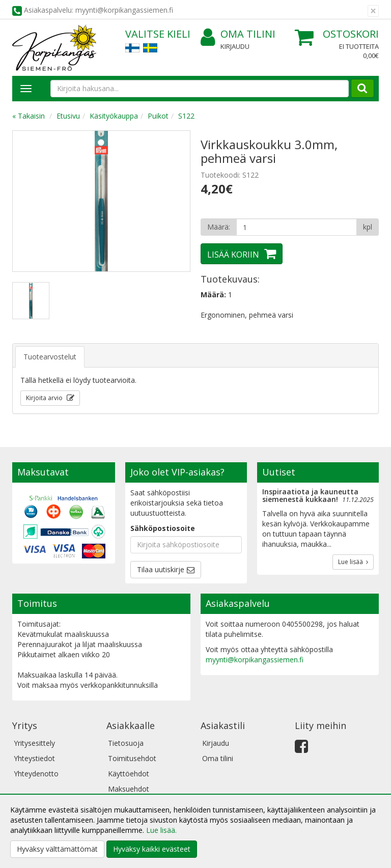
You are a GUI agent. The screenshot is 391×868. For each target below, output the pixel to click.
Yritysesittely (34, 743)
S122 (186, 116)
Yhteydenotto (36, 774)
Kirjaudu (235, 46)
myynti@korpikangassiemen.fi (255, 660)
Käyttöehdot (129, 774)
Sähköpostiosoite (163, 528)
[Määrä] (297, 227)
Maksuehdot (129, 789)
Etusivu (68, 116)
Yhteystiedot (34, 758)
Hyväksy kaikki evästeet (152, 849)
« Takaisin (29, 116)
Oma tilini (238, 34)
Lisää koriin (233, 255)
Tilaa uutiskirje (161, 569)
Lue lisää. (161, 830)
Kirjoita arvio (45, 398)
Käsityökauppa (114, 116)
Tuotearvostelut (50, 357)
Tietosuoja (126, 743)
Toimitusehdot (132, 758)
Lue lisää (353, 562)
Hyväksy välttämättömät (57, 849)
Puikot (158, 116)
